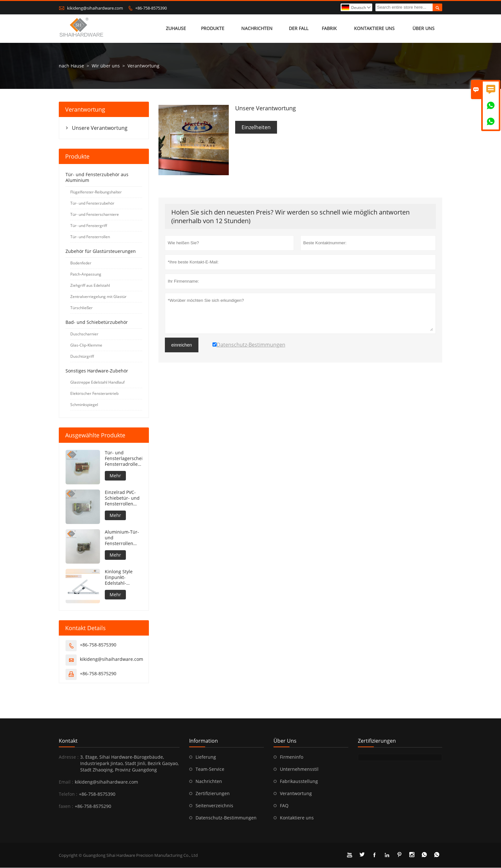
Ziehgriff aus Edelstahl (90, 286)
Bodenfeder (81, 263)
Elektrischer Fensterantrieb (94, 394)
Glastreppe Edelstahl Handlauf (97, 383)
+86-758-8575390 (151, 8)
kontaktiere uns (374, 29)
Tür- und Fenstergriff (89, 226)
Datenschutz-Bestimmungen (226, 818)
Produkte (213, 29)
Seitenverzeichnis (214, 806)
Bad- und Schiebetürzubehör (97, 322)
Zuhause (176, 29)
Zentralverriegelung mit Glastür (98, 297)
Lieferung (206, 757)
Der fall (299, 29)
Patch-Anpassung (86, 274)
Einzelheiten (256, 128)
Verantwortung (296, 794)
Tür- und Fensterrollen (90, 237)
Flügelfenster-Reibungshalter (96, 192)
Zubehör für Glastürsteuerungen (101, 251)
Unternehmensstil (299, 769)
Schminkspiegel (84, 405)
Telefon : (68, 794)
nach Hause (71, 66)
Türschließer (81, 308)
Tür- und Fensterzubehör (92, 203)
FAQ (284, 806)
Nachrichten (257, 29)
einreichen (182, 345)
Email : (66, 782)
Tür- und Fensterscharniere (95, 215)
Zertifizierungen (213, 794)
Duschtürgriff (82, 357)
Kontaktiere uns (297, 818)
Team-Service (210, 769)
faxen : (66, 806)
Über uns (424, 29)
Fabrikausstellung (299, 782)
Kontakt (68, 741)
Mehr (115, 476)
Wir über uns (106, 66)
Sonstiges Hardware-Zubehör (97, 371)
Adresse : (69, 757)
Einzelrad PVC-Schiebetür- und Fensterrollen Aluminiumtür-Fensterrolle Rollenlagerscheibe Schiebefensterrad (123, 498)
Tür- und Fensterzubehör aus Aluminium (97, 178)
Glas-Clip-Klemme (86, 345)
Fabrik (330, 29)
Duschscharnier (84, 334)
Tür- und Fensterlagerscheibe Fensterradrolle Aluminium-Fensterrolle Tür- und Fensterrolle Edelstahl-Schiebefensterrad (123, 459)
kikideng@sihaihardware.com (95, 8)
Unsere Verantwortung (100, 128)
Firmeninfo (292, 757)
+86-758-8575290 (98, 674)
